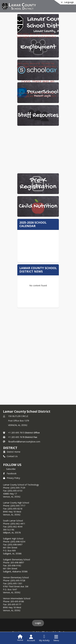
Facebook (10, 473)
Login (38, 623)
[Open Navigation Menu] (56, 638)
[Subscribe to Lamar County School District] (9, 469)
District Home (12, 452)
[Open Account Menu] (31, 638)
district (10, 448)
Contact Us (10, 456)
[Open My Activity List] (44, 638)
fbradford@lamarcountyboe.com (24, 442)
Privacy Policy (12, 478)
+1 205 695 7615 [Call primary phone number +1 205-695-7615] (16, 433)
